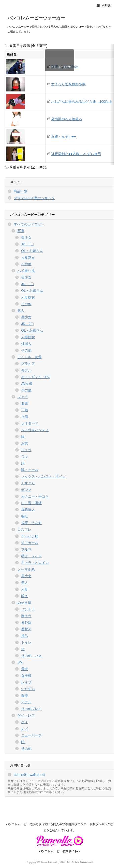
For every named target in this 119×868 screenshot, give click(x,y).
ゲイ (25, 722)
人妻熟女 (28, 257)
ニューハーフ (31, 735)
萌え (25, 596)
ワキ (25, 456)
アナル (26, 702)
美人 (25, 583)
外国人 (26, 344)
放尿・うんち (31, 523)
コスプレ (24, 530)
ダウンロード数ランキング (34, 198)
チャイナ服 (30, 536)
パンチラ (28, 609)
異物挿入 (28, 510)
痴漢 (25, 695)
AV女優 (27, 383)
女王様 (26, 676)
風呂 (25, 636)
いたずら (28, 689)
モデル (26, 370)
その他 (26, 264)
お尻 (25, 443)
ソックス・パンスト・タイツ (44, 476)
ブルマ (26, 549)
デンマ (26, 490)
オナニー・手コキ (35, 496)
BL (23, 742)
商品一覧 (21, 191)
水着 (25, 417)
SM (20, 662)
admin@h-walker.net (30, 775)
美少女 (26, 237)
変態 (25, 403)
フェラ (26, 450)
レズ (25, 729)
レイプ (26, 682)
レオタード (30, 423)
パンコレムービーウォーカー (36, 18)
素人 (21, 310)
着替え (26, 629)
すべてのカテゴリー (29, 224)
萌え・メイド (31, 556)
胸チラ (26, 616)
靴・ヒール (30, 470)
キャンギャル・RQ (36, 377)
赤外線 (26, 622)
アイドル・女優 (30, 357)
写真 (21, 231)
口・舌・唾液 (31, 503)
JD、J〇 (28, 244)
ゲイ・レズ (26, 715)
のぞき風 (24, 603)
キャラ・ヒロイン (35, 563)
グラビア (28, 364)
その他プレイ (31, 709)
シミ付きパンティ (35, 430)
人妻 (25, 589)
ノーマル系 (26, 569)
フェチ (23, 397)
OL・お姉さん (32, 251)
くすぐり (28, 483)
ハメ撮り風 (26, 271)
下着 (25, 410)
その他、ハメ (31, 656)
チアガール (30, 543)
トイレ (26, 642)
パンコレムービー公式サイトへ (59, 851)
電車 (25, 669)
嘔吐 (25, 516)
